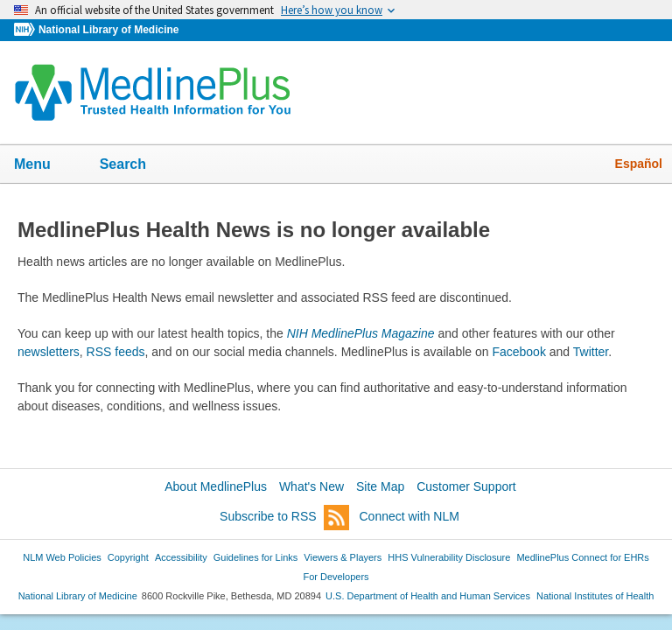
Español (639, 164)
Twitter (591, 352)
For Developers (336, 577)
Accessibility (181, 557)
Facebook (518, 352)
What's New (311, 486)
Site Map (380, 486)
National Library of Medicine (108, 30)
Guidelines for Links (255, 557)
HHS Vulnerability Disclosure (449, 557)
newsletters (49, 352)
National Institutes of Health (595, 596)
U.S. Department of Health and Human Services (428, 596)
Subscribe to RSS (284, 518)
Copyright (128, 557)
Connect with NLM (409, 516)
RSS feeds (116, 352)
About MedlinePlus (216, 486)
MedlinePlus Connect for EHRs (582, 557)
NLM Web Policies (62, 557)
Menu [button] (44, 165)
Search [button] (134, 165)
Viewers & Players (343, 557)
